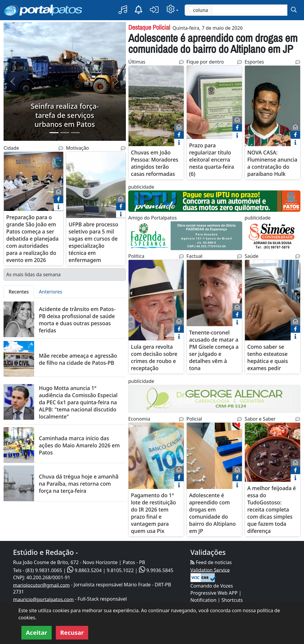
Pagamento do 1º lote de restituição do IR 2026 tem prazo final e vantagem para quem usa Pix (153, 513)
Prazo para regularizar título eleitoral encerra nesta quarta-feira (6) (212, 160)
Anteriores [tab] (50, 292)
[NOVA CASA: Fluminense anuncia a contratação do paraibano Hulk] (273, 106)
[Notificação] (138, 10)
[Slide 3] (75, 133)
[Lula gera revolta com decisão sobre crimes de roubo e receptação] (156, 304)
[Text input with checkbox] (250, 10)
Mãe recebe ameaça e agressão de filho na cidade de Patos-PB (78, 359)
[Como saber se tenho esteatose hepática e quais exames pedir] (273, 304)
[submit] (294, 10)
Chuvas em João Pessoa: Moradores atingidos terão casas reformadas (155, 163)
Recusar (72, 633)
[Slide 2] (65, 133)
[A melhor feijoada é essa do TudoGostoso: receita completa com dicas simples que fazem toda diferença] (273, 459)
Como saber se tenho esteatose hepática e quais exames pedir (268, 357)
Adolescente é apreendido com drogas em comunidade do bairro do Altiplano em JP (213, 43)
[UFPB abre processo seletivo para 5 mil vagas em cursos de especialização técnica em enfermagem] (96, 188)
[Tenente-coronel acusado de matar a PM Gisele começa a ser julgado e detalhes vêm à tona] (214, 297)
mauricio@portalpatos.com (43, 599)
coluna (198, 10)
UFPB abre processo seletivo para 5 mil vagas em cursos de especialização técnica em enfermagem (93, 242)
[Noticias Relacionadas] (61, 148)
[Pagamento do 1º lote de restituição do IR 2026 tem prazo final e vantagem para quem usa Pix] (156, 459)
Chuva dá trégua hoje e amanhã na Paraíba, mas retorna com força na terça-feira (79, 484)
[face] (58, 199)
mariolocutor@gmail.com (41, 585)
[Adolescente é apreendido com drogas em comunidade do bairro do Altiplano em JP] (214, 459)
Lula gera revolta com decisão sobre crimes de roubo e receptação (154, 357)
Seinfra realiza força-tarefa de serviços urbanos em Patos (65, 115)
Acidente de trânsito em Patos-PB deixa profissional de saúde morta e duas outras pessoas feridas (77, 320)
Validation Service (210, 570)
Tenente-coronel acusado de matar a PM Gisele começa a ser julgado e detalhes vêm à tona (214, 350)
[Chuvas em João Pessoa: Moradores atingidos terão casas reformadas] (156, 106)
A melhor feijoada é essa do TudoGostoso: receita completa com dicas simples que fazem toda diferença (272, 509)
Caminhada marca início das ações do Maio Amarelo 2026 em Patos (79, 445)
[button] (123, 10)
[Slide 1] (54, 133)
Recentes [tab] (19, 292)
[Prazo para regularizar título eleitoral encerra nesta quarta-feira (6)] (214, 109)
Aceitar (37, 633)
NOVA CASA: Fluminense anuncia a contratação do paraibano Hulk (272, 163)
